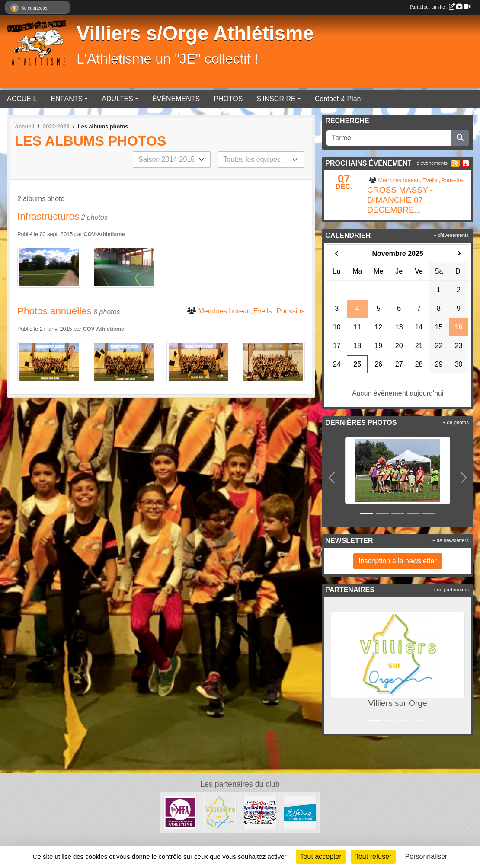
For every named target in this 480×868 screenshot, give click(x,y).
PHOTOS (228, 99)
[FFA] (180, 812)
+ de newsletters (451, 540)
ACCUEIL (22, 99)
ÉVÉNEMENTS (176, 99)
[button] (332, 477)
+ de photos (456, 422)
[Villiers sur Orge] (220, 812)
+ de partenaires (451, 590)
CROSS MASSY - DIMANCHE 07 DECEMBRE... (400, 200)
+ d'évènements (430, 163)
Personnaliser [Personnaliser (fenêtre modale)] (426, 857)
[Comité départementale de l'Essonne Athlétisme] (260, 812)
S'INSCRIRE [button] (276, 99)
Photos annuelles (54, 311)
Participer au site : (440, 7)
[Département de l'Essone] (300, 812)
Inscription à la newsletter (398, 561)
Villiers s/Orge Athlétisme (195, 34)
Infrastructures (48, 216)
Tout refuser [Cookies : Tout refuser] (373, 857)
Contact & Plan (338, 99)
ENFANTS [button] (67, 99)
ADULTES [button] (117, 99)
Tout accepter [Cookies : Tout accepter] (321, 857)
